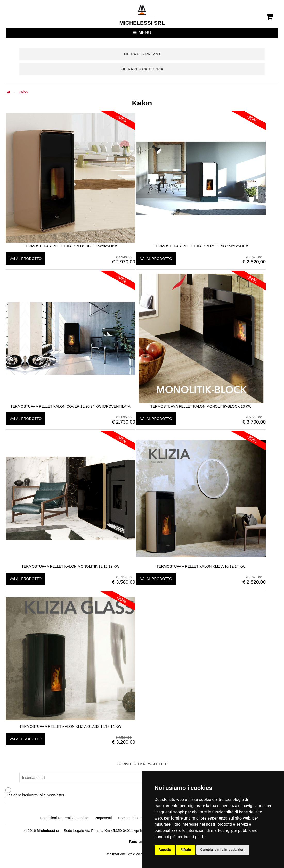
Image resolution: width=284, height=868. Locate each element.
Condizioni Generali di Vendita (64, 818)
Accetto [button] (165, 850)
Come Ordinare (130, 818)
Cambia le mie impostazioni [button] (223, 850)
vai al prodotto (26, 259)
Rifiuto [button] (186, 850)
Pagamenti (103, 818)
